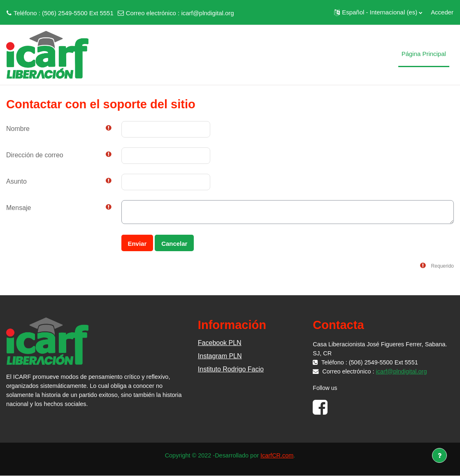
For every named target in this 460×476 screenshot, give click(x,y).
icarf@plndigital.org (207, 13)
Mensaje (19, 208)
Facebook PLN (220, 343)
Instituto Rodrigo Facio (231, 369)
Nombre (18, 129)
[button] (378, 12)
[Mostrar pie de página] (439, 455)
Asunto (16, 181)
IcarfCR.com (279, 456)
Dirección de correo (35, 155)
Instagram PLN (220, 356)
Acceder (442, 12)
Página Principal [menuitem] (424, 54)
